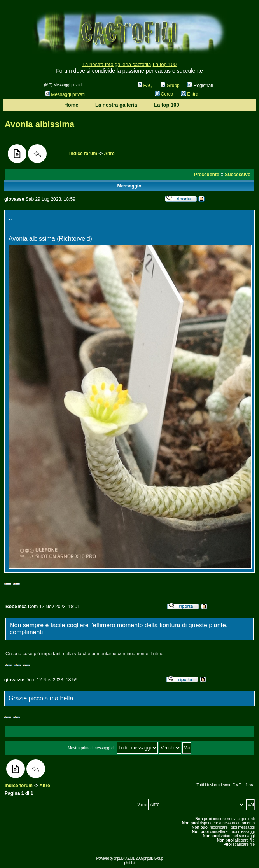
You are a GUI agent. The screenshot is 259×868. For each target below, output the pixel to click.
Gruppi (171, 86)
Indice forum (83, 154)
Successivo (238, 175)
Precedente (207, 175)
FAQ (145, 86)
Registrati (200, 86)
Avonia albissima (39, 124)
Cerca (164, 94)
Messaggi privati (65, 94)
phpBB (118, 858)
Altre (109, 154)
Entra (190, 94)
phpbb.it (129, 863)
